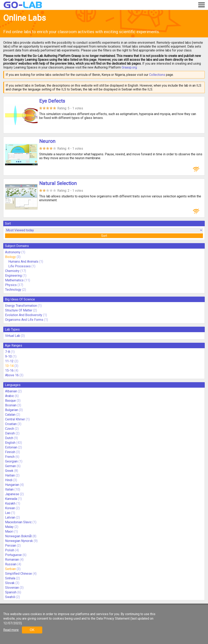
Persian (11, 546)
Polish (10, 550)
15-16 (9, 370)
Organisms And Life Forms (24, 320)
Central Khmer (15, 419)
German (10, 466)
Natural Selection (58, 183)
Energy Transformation (21, 306)
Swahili (10, 597)
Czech (10, 429)
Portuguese (13, 555)
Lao (8, 513)
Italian (9, 489)
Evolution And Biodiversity (24, 315)
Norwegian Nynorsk (19, 541)
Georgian (11, 461)
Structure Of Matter (19, 310)
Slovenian (12, 588)
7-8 (8, 352)
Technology (13, 290)
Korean (10, 508)
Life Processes (19, 266)
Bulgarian (12, 410)
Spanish (11, 592)
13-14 (9, 366)
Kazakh (10, 503)
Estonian (11, 447)
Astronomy (13, 252)
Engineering (13, 276)
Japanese (12, 494)
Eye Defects (52, 101)
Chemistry (12, 271)
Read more (11, 630)
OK (32, 630)
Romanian (12, 560)
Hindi (9, 480)
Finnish (10, 452)
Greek (9, 471)
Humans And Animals (23, 262)
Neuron (47, 141)
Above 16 (12, 375)
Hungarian (12, 485)
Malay (9, 527)
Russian (11, 564)
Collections (157, 75)
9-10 (8, 356)
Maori (9, 531)
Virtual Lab (13, 336)
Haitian (10, 475)
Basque (10, 401)
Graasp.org (129, 67)
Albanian (11, 391)
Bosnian (11, 405)
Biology (10, 257)
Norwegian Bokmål (18, 536)
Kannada (11, 499)
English (10, 443)
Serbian (10, 569)
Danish (10, 433)
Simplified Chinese (18, 574)
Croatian (11, 424)
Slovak (10, 583)
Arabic (10, 396)
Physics (11, 285)
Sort (104, 236)
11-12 (9, 361)
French (10, 457)
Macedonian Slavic (18, 522)
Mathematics (14, 280)
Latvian (10, 517)
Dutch (9, 438)
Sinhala (10, 578)
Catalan (10, 415)
